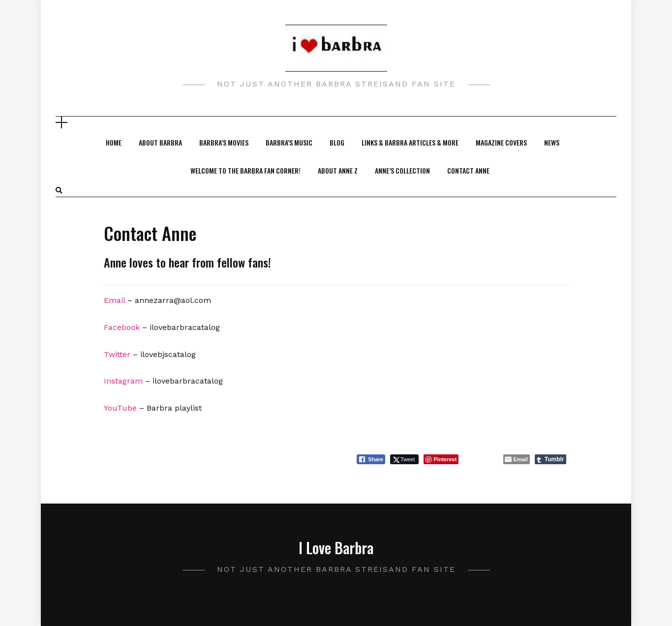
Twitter (117, 354)
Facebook (122, 327)
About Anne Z (338, 170)
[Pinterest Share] (441, 459)
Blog (337, 142)
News (552, 142)
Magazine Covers (501, 142)
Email (114, 300)
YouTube (120, 408)
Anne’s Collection (402, 170)
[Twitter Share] (404, 459)
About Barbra (160, 142)
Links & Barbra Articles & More (410, 142)
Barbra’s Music (289, 142)
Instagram (123, 381)
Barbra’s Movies (224, 142)
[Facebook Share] (371, 459)
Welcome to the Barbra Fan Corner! (245, 170)
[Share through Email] (516, 459)
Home (114, 142)
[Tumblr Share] (550, 459)
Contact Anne (468, 170)
